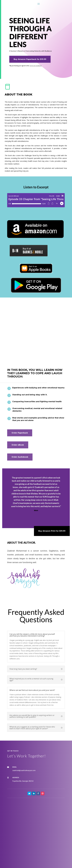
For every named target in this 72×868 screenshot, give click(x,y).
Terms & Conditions (36, 66)
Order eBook (18, 445)
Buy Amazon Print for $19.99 (52, 531)
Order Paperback (20, 433)
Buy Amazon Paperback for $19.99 (30, 59)
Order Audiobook (20, 457)
